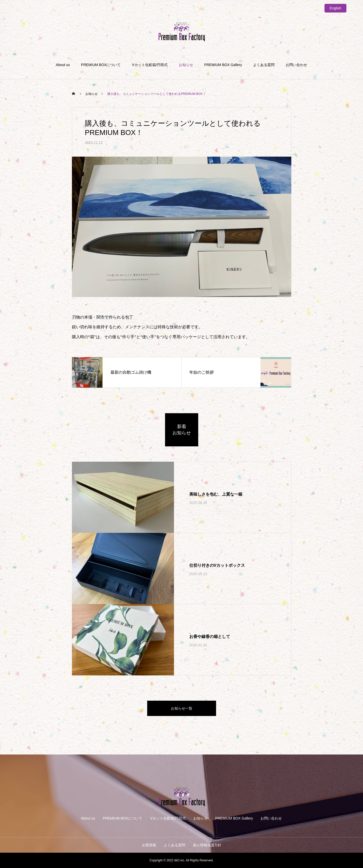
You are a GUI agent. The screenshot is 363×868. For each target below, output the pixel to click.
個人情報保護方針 (207, 845)
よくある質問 (264, 65)
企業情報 (149, 845)
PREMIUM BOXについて (101, 65)
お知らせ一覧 (182, 708)
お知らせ (186, 65)
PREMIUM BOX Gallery (223, 65)
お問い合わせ (296, 65)
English (335, 8)
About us (63, 65)
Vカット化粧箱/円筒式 (150, 65)
